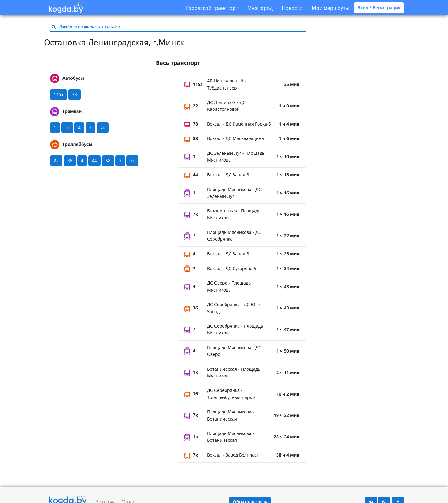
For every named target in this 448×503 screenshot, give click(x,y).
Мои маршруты (330, 8)
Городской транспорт (212, 8)
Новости (292, 8)
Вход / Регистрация (379, 8)
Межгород (260, 8)
